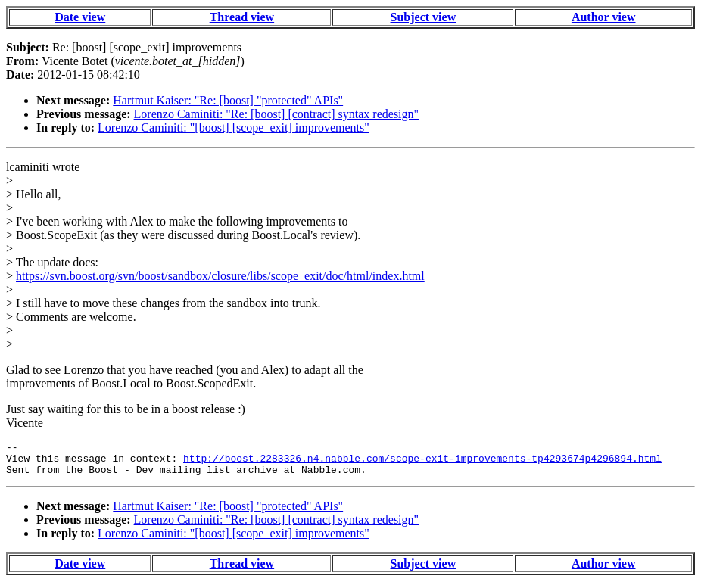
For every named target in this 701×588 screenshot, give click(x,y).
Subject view (424, 17)
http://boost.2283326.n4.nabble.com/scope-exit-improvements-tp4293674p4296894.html (422, 462)
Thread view (242, 17)
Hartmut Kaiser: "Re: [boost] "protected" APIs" (228, 100)
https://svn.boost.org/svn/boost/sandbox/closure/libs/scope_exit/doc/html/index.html (220, 276)
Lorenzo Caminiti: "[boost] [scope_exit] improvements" (234, 128)
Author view (604, 17)
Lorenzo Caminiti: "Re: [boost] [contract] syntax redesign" (277, 114)
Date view (80, 17)
